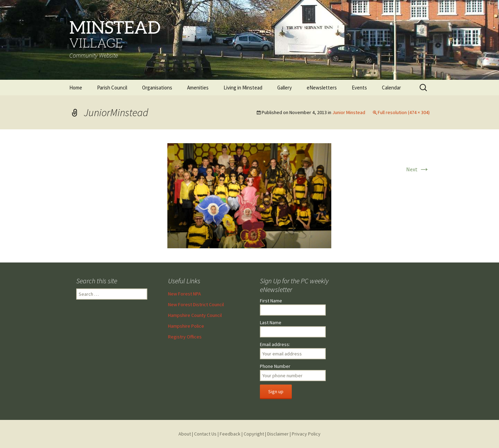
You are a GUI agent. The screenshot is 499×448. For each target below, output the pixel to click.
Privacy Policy (306, 434)
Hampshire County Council (195, 315)
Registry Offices (185, 337)
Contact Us (205, 434)
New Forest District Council (196, 304)
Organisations (157, 88)
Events (359, 88)
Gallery (284, 88)
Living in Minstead (243, 88)
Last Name (271, 322)
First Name (271, 301)
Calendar (391, 88)
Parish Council (112, 88)
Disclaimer (278, 434)
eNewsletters (322, 88)
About (185, 434)
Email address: (275, 344)
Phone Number (275, 366)
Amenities (198, 88)
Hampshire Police (186, 326)
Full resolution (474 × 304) (404, 112)
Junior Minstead (349, 112)
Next (418, 169)
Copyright (254, 434)
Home (76, 88)
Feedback (230, 434)
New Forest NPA (185, 294)
